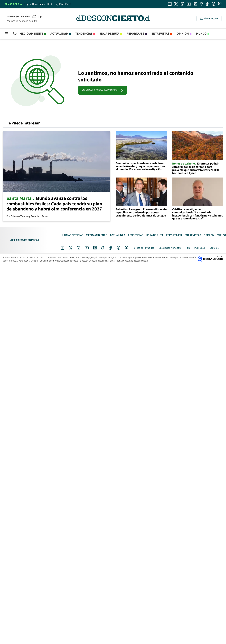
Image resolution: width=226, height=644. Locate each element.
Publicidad (200, 248)
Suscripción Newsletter (170, 248)
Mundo (201, 34)
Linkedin (95, 248)
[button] (209, 18)
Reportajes (135, 34)
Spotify (103, 248)
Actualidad (59, 34)
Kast (50, 4)
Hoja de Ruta (110, 34)
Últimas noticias (72, 235)
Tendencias (84, 34)
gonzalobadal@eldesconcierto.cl (132, 261)
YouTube (87, 248)
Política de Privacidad (144, 248)
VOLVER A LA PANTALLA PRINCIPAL (103, 90)
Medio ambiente (31, 34)
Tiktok (111, 248)
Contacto (214, 248)
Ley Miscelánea (63, 4)
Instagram (79, 248)
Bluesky (127, 248)
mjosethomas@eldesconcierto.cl (62, 261)
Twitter (71, 248)
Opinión (183, 34)
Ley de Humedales (35, 4)
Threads (119, 248)
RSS (188, 248)
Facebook (63, 248)
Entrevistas (160, 34)
